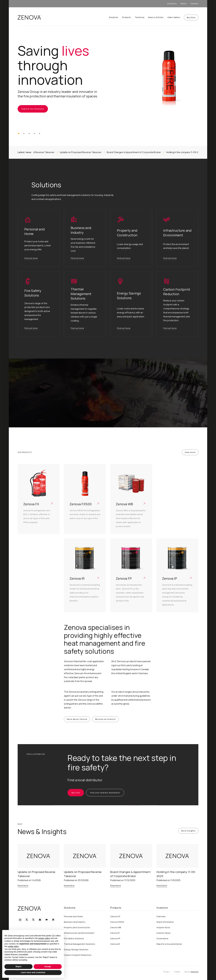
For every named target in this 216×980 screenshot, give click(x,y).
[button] (19, 134)
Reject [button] (18, 966)
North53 (195, 972)
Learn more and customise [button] (33, 972)
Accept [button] (48, 966)
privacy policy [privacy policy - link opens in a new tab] (44, 938)
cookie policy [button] (13, 946)
